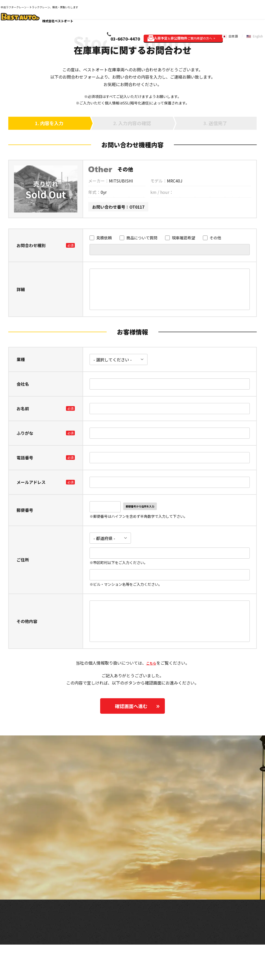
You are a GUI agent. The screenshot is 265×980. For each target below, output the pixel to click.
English (257, 12)
